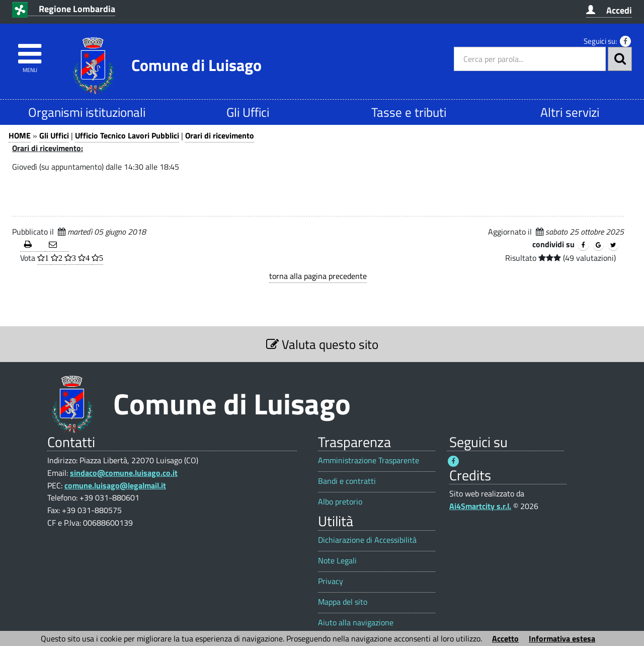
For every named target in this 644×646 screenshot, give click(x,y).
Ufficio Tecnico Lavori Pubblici (127, 135)
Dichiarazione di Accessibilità (367, 540)
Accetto (505, 638)
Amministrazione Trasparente (369, 460)
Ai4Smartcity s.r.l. (480, 506)
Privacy (331, 581)
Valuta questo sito (322, 344)
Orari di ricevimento (220, 135)
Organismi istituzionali (87, 112)
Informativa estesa (562, 638)
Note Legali (337, 561)
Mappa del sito (343, 602)
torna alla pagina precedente (318, 276)
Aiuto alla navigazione (356, 623)
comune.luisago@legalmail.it (115, 485)
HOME (20, 135)
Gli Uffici (248, 112)
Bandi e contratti (347, 481)
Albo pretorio (340, 502)
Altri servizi (570, 112)
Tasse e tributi (409, 112)
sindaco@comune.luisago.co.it (124, 473)
